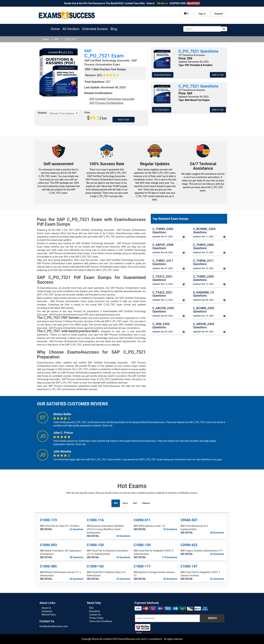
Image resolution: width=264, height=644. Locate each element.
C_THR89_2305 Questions (163, 231)
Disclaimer (95, 611)
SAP (57, 39)
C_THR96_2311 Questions (203, 262)
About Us (46, 608)
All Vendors (71, 29)
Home (55, 29)
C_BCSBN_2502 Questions (204, 310)
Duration (42, 113)
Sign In (202, 14)
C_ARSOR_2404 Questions (204, 326)
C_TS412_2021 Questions (163, 278)
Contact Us (95, 615)
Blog (114, 29)
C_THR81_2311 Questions (163, 262)
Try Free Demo (162, 110)
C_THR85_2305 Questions (203, 278)
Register (219, 14)
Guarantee (47, 611)
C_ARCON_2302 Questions (163, 310)
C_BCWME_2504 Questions (204, 231)
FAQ (91, 608)
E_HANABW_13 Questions (203, 294)
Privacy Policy (96, 618)
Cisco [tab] (125, 503)
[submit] (224, 29)
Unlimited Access (95, 29)
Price (87, 113)
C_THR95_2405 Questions (203, 246)
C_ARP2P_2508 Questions (163, 246)
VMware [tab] (146, 503)
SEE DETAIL (46, 529)
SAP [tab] (135, 503)
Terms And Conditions (101, 621)
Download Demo (163, 75)
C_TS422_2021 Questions (163, 294)
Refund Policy (49, 615)
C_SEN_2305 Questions (161, 326)
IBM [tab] (116, 503)
